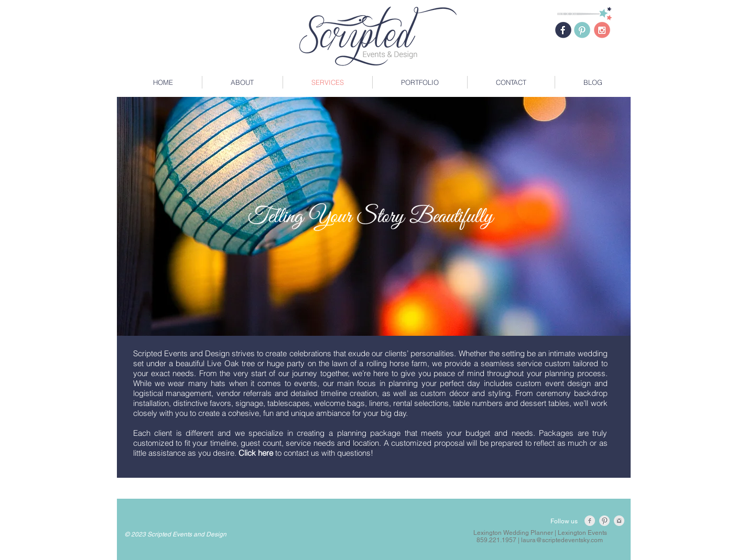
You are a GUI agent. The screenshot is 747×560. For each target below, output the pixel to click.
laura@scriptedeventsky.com (562, 540)
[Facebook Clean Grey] (590, 521)
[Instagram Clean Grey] (619, 521)
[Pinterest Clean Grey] (604, 521)
